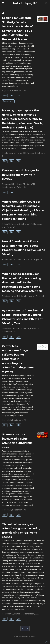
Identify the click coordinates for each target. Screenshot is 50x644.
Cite (12, 96)
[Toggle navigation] (3, 3)
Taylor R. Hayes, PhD (25, 3)
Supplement (8, 101)
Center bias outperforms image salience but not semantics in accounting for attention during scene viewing (18, 359)
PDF (5, 96)
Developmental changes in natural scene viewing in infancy (20, 175)
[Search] (47, 3)
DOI (18, 96)
